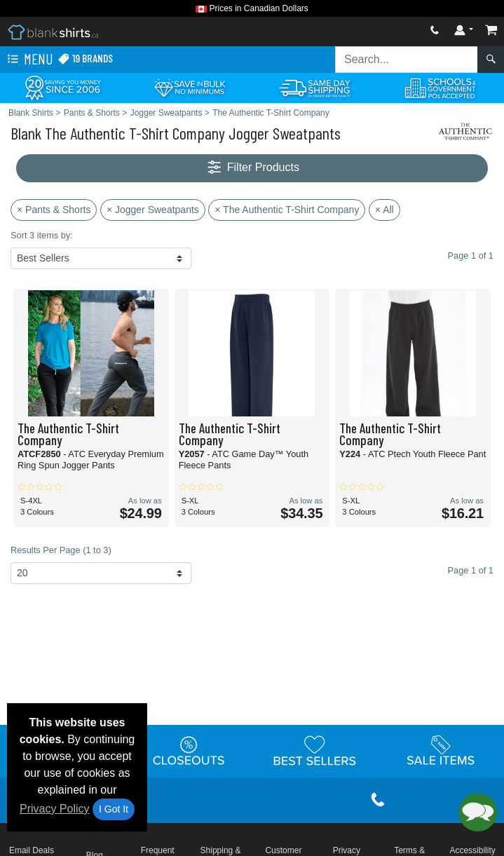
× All (384, 210)
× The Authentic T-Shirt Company (287, 210)
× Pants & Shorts (54, 210)
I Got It (114, 809)
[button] (478, 812)
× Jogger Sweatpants (153, 210)
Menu (29, 60)
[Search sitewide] (407, 60)
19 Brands (85, 59)
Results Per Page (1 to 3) (61, 550)
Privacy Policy (55, 809)
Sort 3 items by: (42, 235)
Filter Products (252, 168)
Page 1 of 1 (471, 570)
